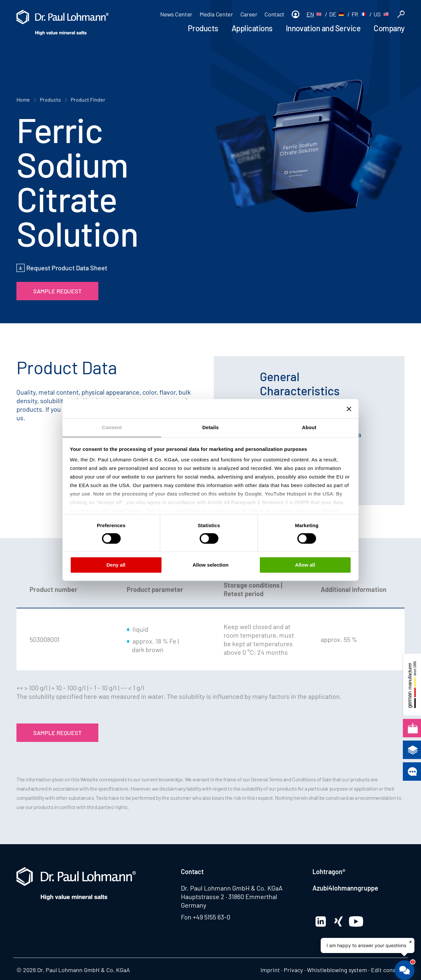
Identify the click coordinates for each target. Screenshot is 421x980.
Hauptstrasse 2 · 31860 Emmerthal (229, 896)
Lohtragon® (329, 871)
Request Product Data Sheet (67, 268)
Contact (274, 14)
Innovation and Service (323, 28)
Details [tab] (210, 427)
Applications (252, 28)
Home (23, 99)
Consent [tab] (112, 427)
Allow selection (210, 565)
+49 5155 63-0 (211, 917)
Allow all (305, 565)
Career (249, 14)
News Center (176, 14)
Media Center (216, 14)
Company (389, 28)
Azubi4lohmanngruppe (345, 888)
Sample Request (57, 291)
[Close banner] (349, 409)
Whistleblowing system (337, 970)
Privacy (293, 970)
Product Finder (88, 99)
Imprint (270, 970)
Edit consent (388, 970)
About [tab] (309, 427)
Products (203, 28)
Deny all (116, 565)
